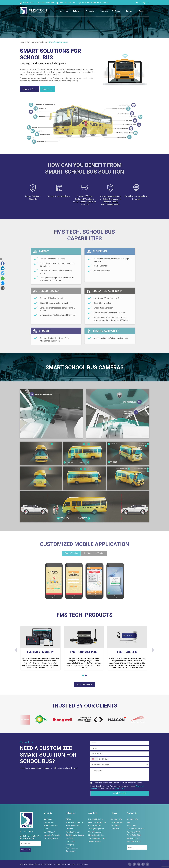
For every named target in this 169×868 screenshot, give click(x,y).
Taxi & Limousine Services (75, 835)
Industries (78, 11)
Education (69, 829)
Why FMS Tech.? (49, 832)
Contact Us (47, 89)
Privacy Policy (71, 864)
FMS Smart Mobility (40, 652)
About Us (65, 11)
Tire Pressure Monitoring (97, 838)
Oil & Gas (69, 819)
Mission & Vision (49, 822)
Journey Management (96, 829)
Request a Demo (30, 89)
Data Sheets (115, 826)
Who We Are (48, 819)
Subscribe (25, 850)
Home (22, 42)
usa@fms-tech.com (134, 838)
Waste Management (73, 848)
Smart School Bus (94, 841)
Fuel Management (95, 826)
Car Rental (70, 838)
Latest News (115, 829)
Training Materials (117, 822)
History (46, 829)
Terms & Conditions (60, 864)
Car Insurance (71, 851)
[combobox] (95, 759)
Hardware (104, 11)
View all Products (84, 684)
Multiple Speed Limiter (96, 835)
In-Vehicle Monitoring (96, 819)
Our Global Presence (50, 826)
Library (130, 11)
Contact (143, 11)
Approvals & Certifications (52, 835)
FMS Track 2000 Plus (84, 652)
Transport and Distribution (75, 822)
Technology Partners (51, 838)
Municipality (70, 845)
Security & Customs (73, 826)
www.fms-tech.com (134, 841)
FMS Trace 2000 (127, 652)
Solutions (91, 11)
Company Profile (116, 819)
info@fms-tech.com (47, 3)
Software (117, 11)
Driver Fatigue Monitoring (97, 822)
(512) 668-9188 (28, 3)
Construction (70, 841)
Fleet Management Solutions (37, 42)
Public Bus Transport (73, 832)
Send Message (120, 793)
